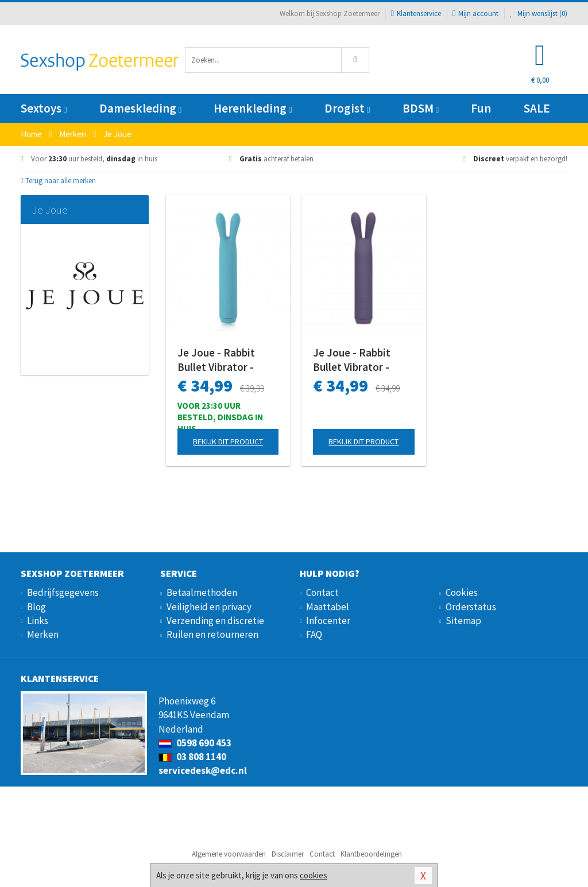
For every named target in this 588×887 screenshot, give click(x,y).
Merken (43, 634)
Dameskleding (140, 108)
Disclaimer (288, 854)
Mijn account (475, 13)
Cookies (462, 592)
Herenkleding (253, 108)
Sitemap (463, 621)
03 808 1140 (192, 757)
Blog (36, 607)
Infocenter (328, 621)
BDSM (421, 108)
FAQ (314, 634)
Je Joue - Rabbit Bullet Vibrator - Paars (352, 360)
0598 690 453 (195, 743)
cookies (314, 875)
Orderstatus (471, 607)
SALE (537, 108)
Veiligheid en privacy (209, 607)
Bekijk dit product (228, 441)
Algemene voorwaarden (229, 854)
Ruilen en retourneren (212, 634)
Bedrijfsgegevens (63, 592)
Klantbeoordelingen (371, 854)
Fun (481, 108)
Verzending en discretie (215, 621)
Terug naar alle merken (58, 181)
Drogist (347, 108)
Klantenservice (416, 13)
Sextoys (44, 108)
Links (38, 621)
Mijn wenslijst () (539, 13)
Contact (322, 592)
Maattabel (328, 607)
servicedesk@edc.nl (203, 770)
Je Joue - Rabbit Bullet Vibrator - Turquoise (216, 360)
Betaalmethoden (202, 592)
